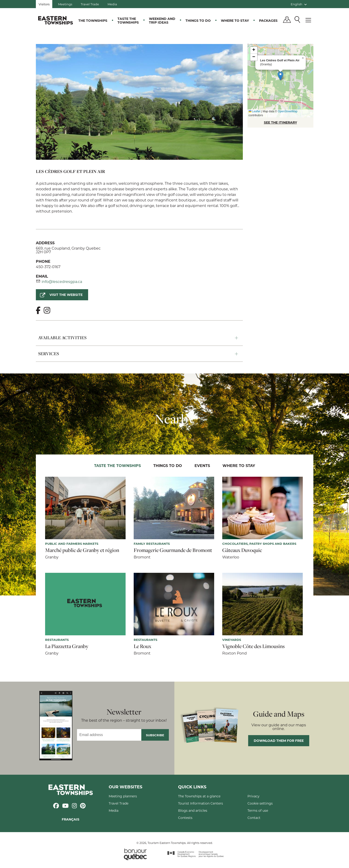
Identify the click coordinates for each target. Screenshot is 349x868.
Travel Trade (90, 4)
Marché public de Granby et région (82, 550)
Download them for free (279, 741)
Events (202, 465)
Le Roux (142, 646)
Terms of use (258, 810)
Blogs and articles (193, 810)
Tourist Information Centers (201, 803)
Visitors (44, 4)
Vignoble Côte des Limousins (253, 646)
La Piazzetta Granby (67, 646)
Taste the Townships (128, 20)
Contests (185, 818)
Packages (268, 20)
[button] (280, 76)
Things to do (198, 20)
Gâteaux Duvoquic (242, 550)
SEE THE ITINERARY (280, 122)
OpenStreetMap (288, 111)
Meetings (65, 4)
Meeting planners (123, 796)
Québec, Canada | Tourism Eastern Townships (56, 20)
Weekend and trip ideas (162, 20)
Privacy (253, 796)
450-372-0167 (48, 267)
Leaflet (255, 111)
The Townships (93, 20)
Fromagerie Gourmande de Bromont (173, 550)
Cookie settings (260, 803)
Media (112, 4)
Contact (254, 818)
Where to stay (235, 20)
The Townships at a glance (199, 796)
